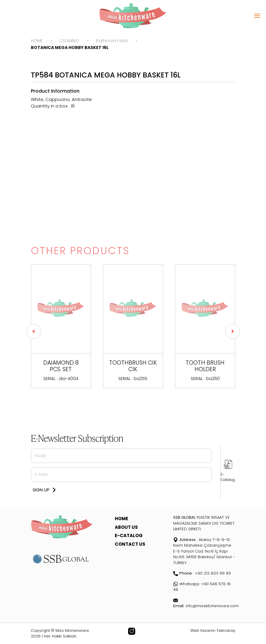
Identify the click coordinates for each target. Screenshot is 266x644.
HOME (37, 41)
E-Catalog (228, 477)
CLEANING (69, 41)
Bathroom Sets (112, 41)
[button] (232, 331)
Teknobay (226, 630)
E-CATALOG (129, 535)
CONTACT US (130, 544)
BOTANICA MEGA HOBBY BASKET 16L (70, 48)
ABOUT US (126, 527)
